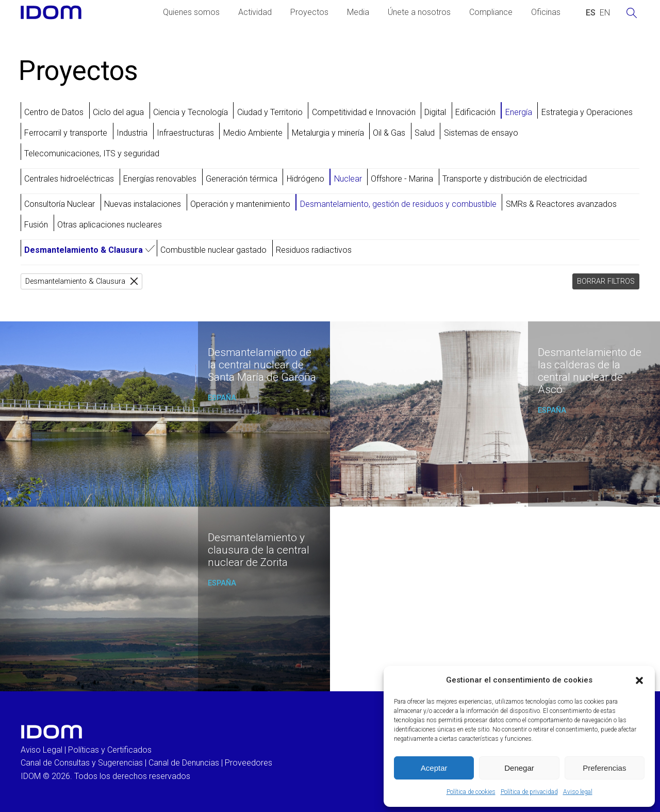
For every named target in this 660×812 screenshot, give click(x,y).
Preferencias (604, 768)
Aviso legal (578, 792)
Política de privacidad (529, 792)
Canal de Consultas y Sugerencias (82, 763)
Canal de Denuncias (184, 763)
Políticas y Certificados (110, 750)
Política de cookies (471, 792)
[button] (639, 680)
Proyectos (309, 12)
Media (358, 12)
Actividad (255, 12)
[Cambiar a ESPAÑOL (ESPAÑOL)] (591, 13)
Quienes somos (191, 12)
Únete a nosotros (419, 12)
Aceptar (434, 768)
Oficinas (546, 12)
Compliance (491, 12)
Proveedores (249, 763)
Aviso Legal (42, 750)
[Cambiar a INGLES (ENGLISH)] (605, 13)
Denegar (519, 768)
